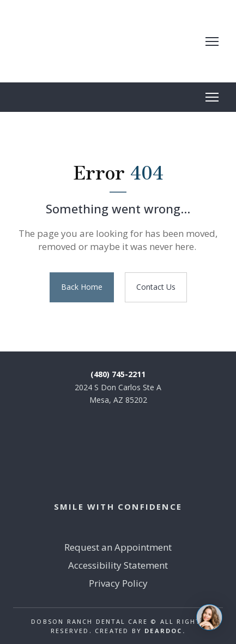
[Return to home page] (100, 41)
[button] (82, 287)
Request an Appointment (118, 547)
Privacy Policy (118, 583)
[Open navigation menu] (212, 41)
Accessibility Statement (118, 565)
